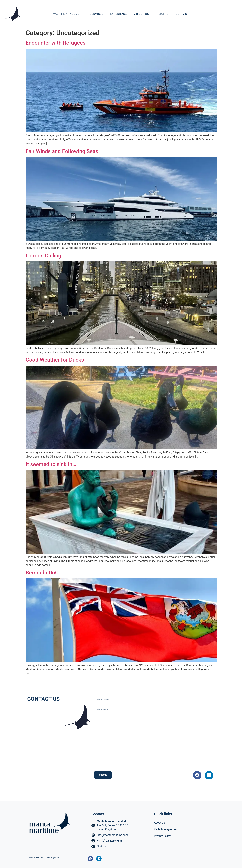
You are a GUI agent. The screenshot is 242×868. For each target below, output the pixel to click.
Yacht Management (68, 14)
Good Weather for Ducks (55, 360)
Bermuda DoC (42, 573)
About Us (142, 14)
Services (97, 14)
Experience (119, 14)
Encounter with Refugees (56, 43)
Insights (162, 14)
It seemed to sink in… (51, 464)
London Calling (43, 256)
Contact (182, 14)
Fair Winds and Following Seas (62, 151)
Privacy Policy (162, 836)
